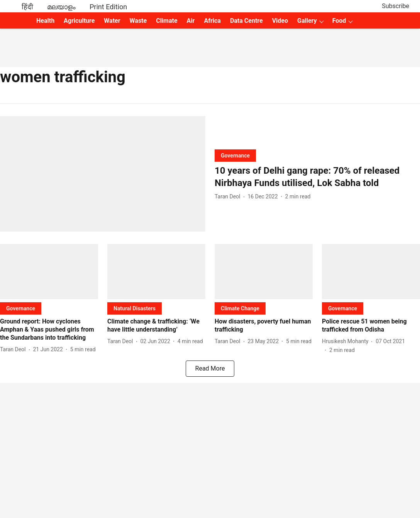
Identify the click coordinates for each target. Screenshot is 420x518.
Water (112, 21)
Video (280, 21)
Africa (212, 21)
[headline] (317, 177)
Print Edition (108, 7)
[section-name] (235, 155)
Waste (138, 21)
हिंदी (27, 7)
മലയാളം (61, 7)
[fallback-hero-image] (103, 174)
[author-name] (229, 197)
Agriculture (79, 21)
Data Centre (246, 21)
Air (191, 21)
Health (45, 21)
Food (339, 21)
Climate (167, 21)
